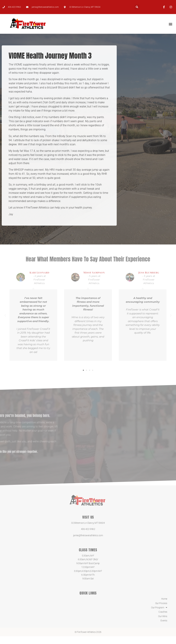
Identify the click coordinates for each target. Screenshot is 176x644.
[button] (137, 7)
